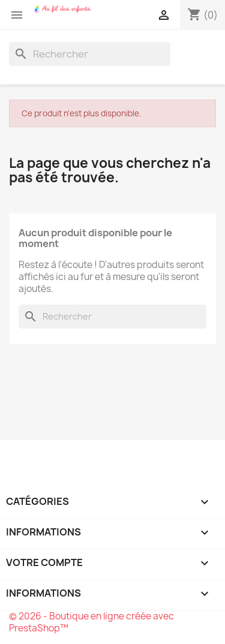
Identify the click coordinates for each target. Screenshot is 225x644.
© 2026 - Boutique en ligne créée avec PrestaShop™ (91, 622)
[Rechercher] (90, 54)
